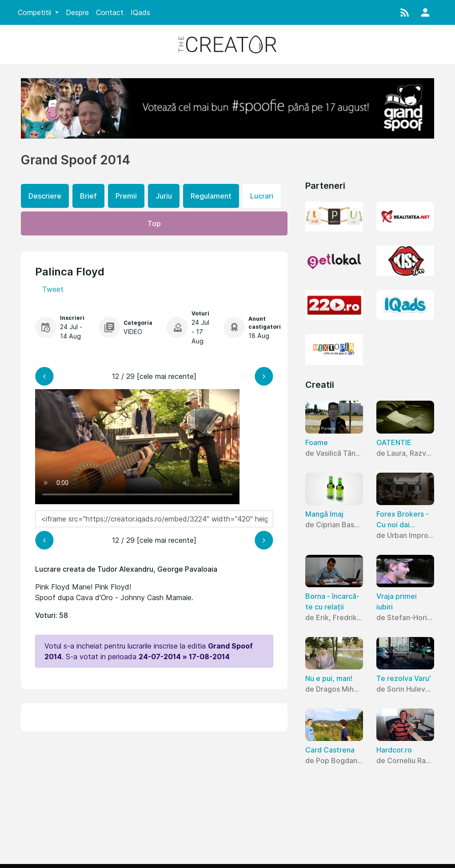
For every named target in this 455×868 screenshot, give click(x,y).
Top (154, 223)
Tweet (53, 289)
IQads (140, 12)
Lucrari (262, 196)
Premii (126, 196)
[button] (405, 12)
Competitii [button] (36, 12)
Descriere (45, 196)
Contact (110, 12)
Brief (88, 196)
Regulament (211, 196)
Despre (77, 12)
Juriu (164, 196)
